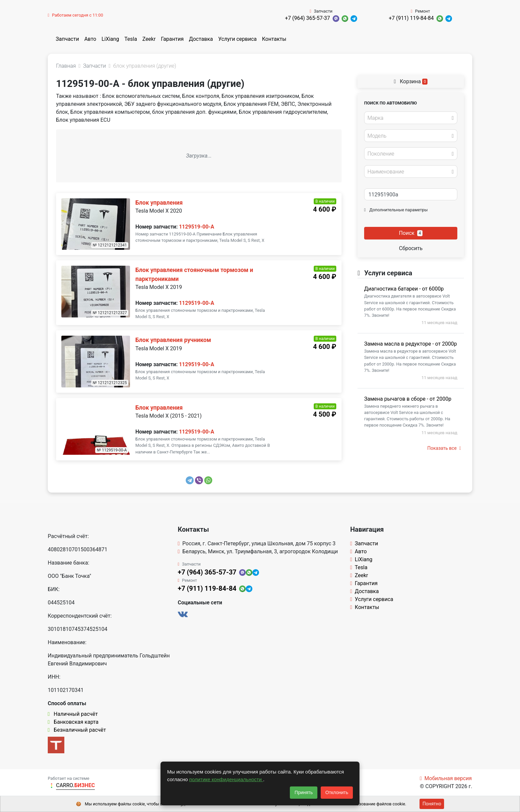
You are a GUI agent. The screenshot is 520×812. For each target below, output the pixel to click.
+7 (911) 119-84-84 (411, 18)
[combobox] (411, 118)
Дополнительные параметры (396, 210)
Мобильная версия (446, 778)
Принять (304, 792)
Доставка (201, 39)
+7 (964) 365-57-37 (307, 18)
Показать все (444, 448)
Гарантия (172, 39)
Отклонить (337, 792)
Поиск (411, 233)
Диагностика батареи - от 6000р (404, 289)
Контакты (274, 39)
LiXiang (110, 39)
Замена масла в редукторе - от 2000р (411, 344)
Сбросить (411, 248)
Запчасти (67, 39)
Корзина (411, 81)
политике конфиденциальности (226, 779)
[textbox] (409, 118)
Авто (90, 39)
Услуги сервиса (237, 39)
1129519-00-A (197, 227)
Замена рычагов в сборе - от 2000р (408, 399)
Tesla (131, 39)
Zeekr (149, 39)
